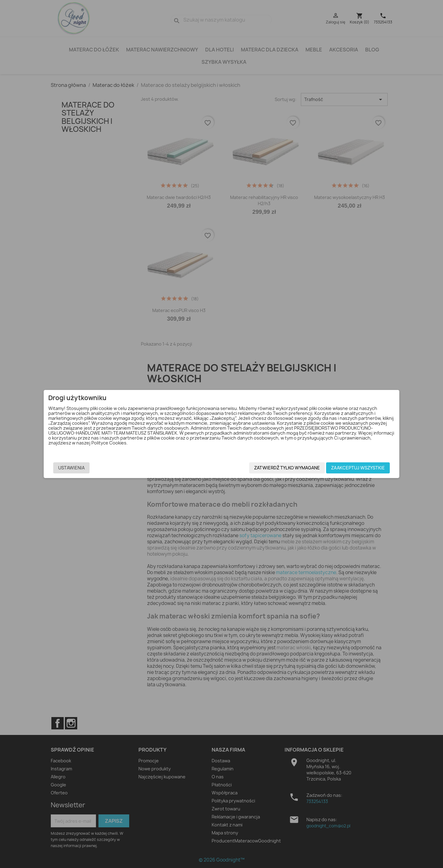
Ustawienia (99, 469)
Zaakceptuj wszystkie (330, 469)
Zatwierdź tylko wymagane (259, 469)
